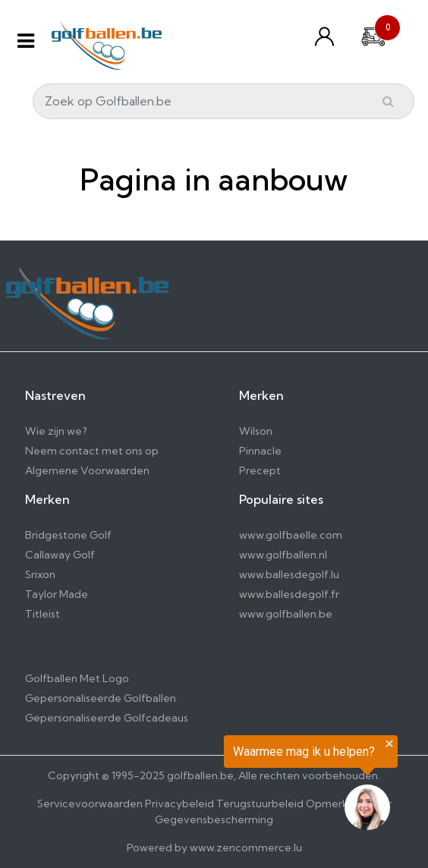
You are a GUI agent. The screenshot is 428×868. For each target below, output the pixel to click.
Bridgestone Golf (68, 535)
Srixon (40, 574)
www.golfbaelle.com (291, 535)
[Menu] (26, 41)
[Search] (223, 101)
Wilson (256, 431)
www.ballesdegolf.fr (289, 594)
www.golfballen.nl (283, 555)
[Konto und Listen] (328, 36)
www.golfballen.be (286, 614)
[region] (241, 786)
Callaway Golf (60, 555)
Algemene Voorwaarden (87, 470)
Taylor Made (57, 594)
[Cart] (373, 35)
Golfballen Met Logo (77, 678)
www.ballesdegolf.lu (289, 574)
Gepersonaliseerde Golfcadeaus (107, 718)
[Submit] (388, 101)
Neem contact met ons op (92, 451)
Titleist (42, 614)
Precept (260, 470)
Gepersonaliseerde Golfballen (101, 698)
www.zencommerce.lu (246, 848)
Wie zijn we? (56, 431)
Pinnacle (260, 451)
